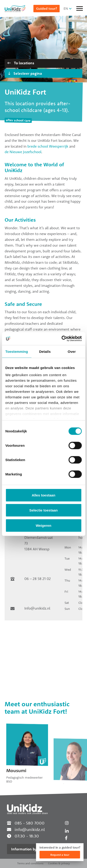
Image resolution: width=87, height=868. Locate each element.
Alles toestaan (44, 495)
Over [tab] (72, 351)
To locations (21, 63)
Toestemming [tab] (17, 351)
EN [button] (66, 8)
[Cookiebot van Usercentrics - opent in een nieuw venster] (62, 339)
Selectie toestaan (43, 510)
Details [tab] (45, 351)
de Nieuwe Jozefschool (23, 152)
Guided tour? (47, 8)
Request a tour (60, 855)
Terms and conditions (30, 863)
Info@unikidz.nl (37, 608)
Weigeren (43, 525)
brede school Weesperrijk (48, 146)
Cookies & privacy (59, 863)
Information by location (31, 849)
